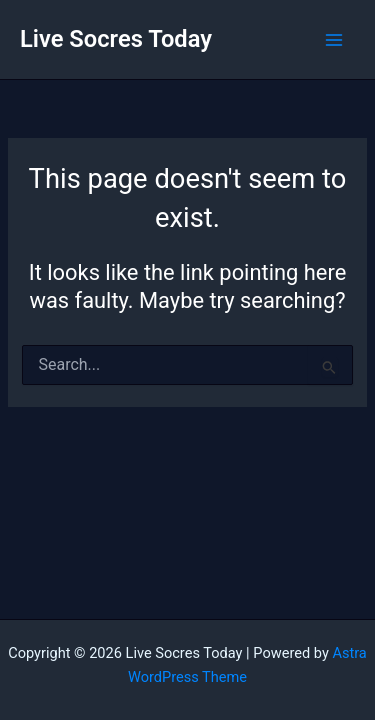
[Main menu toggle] (334, 40)
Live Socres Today (116, 39)
